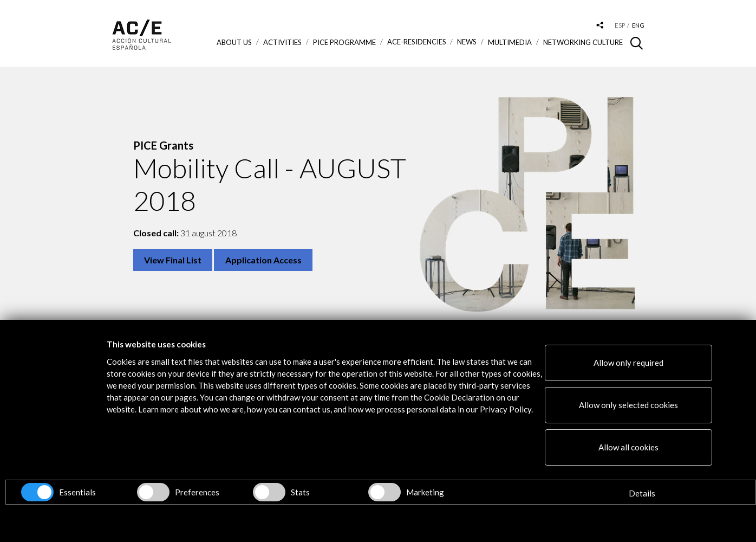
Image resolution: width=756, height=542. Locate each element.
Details (642, 493)
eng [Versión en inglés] (638, 25)
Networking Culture (583, 42)
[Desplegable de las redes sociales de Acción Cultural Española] (600, 26)
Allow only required (628, 363)
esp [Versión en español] (620, 25)
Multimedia (510, 42)
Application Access (263, 260)
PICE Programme (344, 42)
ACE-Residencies (417, 42)
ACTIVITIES (282, 42)
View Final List (173, 260)
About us (234, 42)
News (467, 42)
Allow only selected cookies (628, 405)
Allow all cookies (628, 447)
